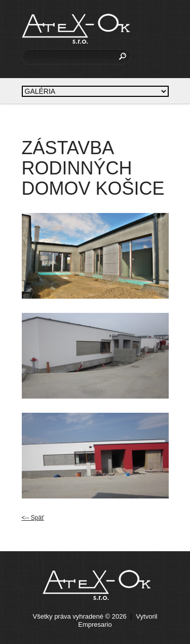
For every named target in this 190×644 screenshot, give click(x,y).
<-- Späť (33, 518)
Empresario (95, 624)
